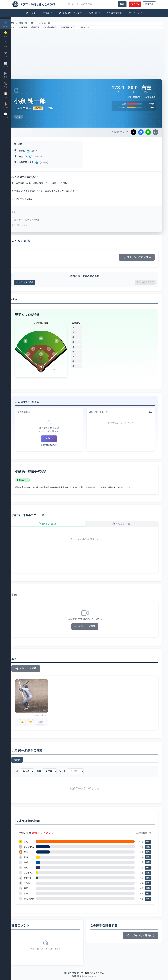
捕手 (42, 23)
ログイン (135, 4)
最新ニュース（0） (55, 526)
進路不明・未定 (77, 27)
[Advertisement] (89, 52)
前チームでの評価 (36, 283)
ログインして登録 (89, 631)
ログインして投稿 (35, 673)
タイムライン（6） (124, 526)
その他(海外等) (59, 27)
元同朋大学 (33, 108)
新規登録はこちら (56, 446)
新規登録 (149, 4)
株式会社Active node (87, 978)
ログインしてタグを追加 (36, 220)
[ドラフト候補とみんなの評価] (38, 4)
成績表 (26, 762)
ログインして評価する (137, 257)
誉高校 (31, 151)
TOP (20, 23)
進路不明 (32, 23)
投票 (148, 844)
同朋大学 (32, 157)
